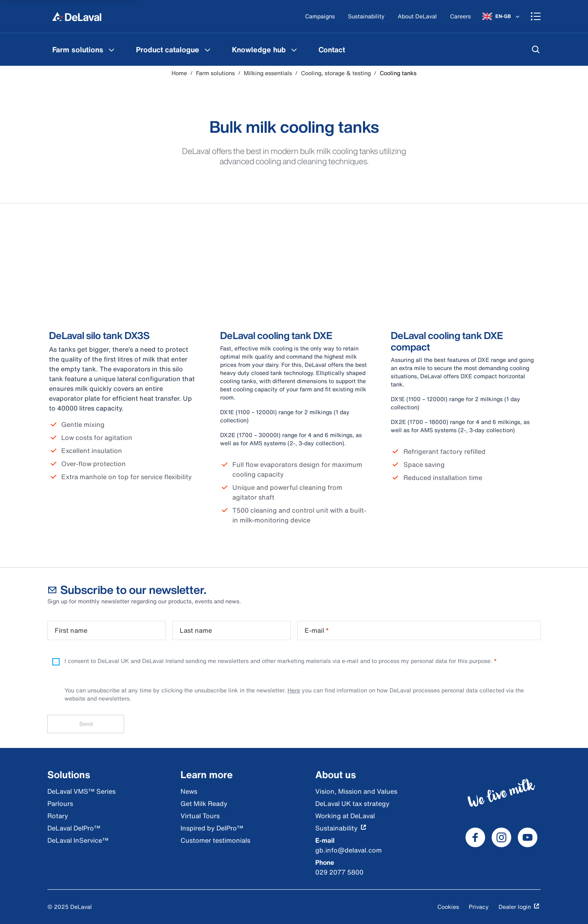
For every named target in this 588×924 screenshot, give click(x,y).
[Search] (536, 49)
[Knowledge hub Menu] (294, 49)
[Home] (77, 16)
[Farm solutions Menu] (111, 49)
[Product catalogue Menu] (207, 49)
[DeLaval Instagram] (501, 837)
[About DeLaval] (417, 17)
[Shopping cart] (536, 16)
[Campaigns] (320, 17)
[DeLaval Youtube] (528, 837)
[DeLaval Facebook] (475, 837)
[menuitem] (84, 49)
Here (294, 690)
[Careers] (460, 17)
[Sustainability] (366, 17)
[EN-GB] (502, 16)
